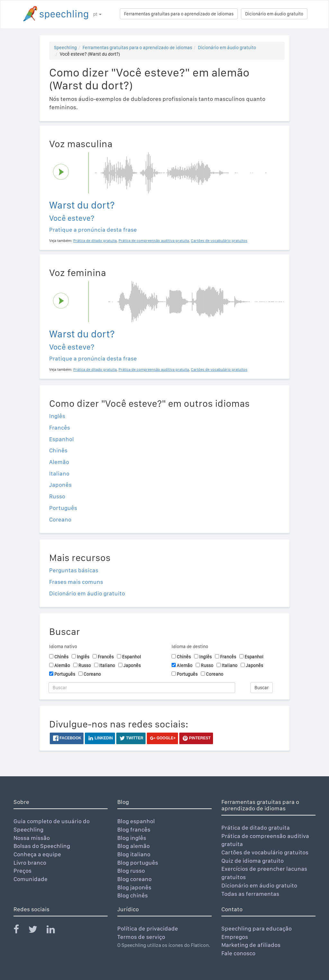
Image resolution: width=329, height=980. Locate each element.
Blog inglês (132, 838)
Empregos (235, 937)
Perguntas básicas (74, 570)
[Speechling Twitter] (37, 931)
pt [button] (97, 14)
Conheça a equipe (37, 854)
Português (63, 508)
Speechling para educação (257, 928)
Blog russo (131, 871)
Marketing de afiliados (251, 945)
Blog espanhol (136, 821)
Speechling (65, 48)
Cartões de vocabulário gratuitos (265, 852)
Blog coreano (134, 879)
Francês (60, 428)
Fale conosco (238, 953)
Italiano (59, 473)
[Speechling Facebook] (20, 931)
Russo (57, 496)
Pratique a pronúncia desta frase (93, 230)
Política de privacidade (148, 928)
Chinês (58, 450)
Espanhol (62, 439)
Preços (22, 871)
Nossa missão (32, 838)
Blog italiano (134, 854)
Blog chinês (133, 895)
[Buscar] (142, 688)
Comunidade (31, 879)
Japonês (60, 485)
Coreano (60, 519)
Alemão (59, 462)
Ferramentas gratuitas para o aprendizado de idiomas (179, 14)
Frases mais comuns (76, 582)
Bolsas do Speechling (42, 846)
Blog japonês (134, 887)
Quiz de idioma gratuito (253, 861)
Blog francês (134, 829)
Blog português (138, 863)
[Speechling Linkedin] (55, 931)
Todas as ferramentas (250, 894)
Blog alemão (133, 846)
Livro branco (30, 863)
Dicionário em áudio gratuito (274, 14)
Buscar (262, 688)
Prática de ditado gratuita (256, 828)
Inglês (57, 416)
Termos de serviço (141, 937)
